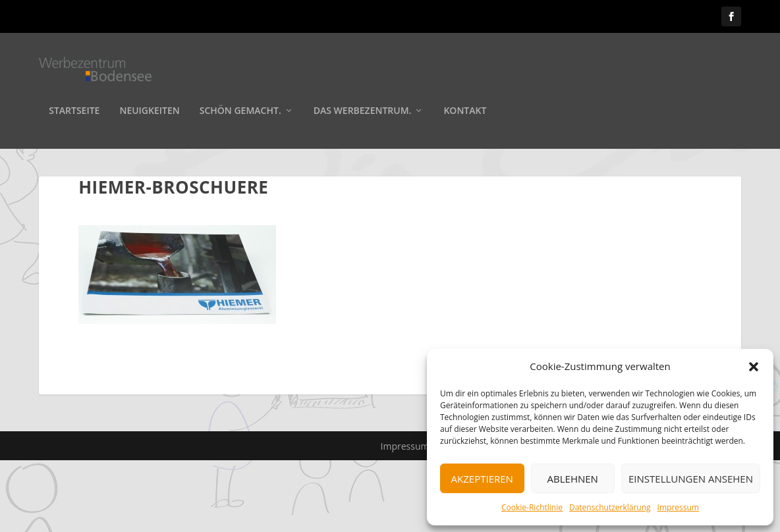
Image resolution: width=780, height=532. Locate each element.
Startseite (74, 113)
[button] (754, 367)
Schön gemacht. (240, 113)
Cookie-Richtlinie (532, 507)
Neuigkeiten (149, 113)
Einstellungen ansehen (691, 479)
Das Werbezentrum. (363, 113)
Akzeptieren (482, 479)
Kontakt (465, 113)
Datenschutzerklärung (610, 507)
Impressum (678, 507)
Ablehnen (573, 479)
